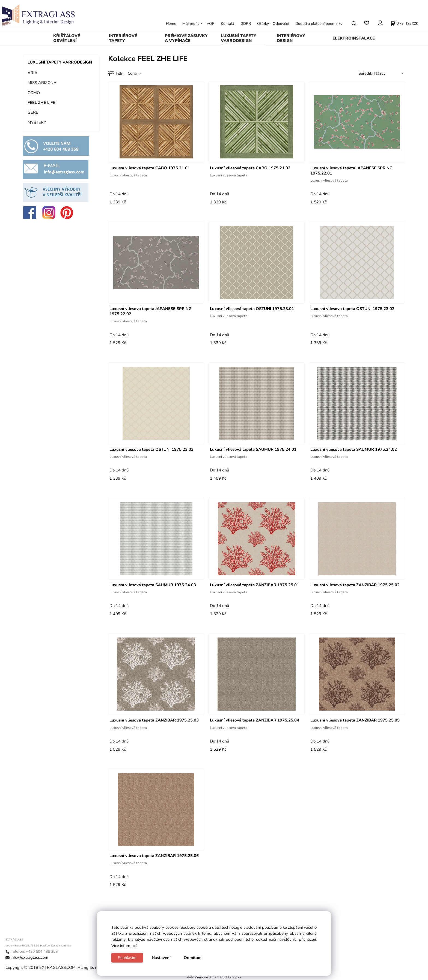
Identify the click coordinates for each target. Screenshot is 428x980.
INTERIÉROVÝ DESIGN (291, 38)
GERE (33, 112)
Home (171, 24)
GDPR (246, 24)
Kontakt (228, 24)
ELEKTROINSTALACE (354, 38)
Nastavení (161, 958)
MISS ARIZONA (42, 83)
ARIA (32, 73)
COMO (34, 93)
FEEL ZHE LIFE (41, 103)
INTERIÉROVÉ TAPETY (123, 38)
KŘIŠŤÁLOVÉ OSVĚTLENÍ (67, 38)
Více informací (124, 946)
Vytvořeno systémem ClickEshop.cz (214, 977)
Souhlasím (127, 958)
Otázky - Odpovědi (273, 24)
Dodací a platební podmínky (319, 24)
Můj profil (191, 24)
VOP (211, 24)
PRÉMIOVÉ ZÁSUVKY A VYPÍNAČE (186, 38)
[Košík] (397, 23)
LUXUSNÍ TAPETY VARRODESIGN (239, 38)
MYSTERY (37, 122)
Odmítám (193, 958)
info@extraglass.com (29, 957)
